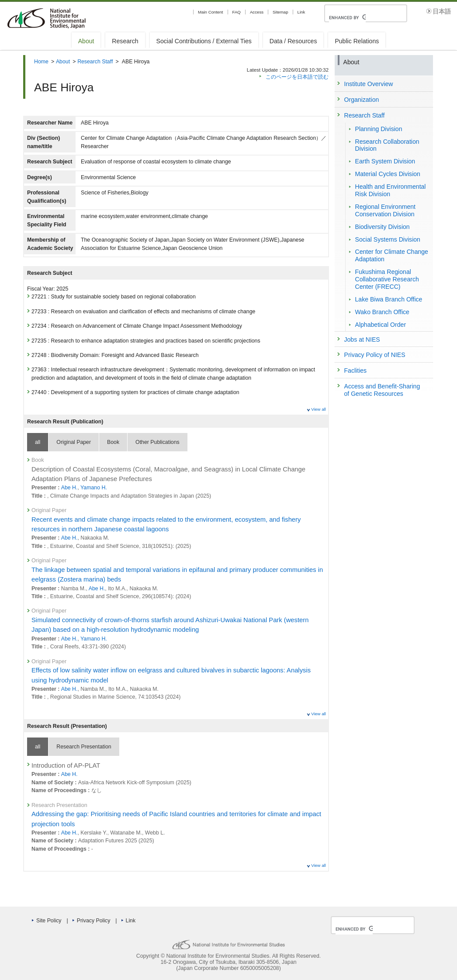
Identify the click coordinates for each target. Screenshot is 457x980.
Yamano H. (94, 488)
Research (125, 41)
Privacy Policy (94, 921)
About (86, 41)
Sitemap (280, 12)
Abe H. (69, 488)
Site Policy (49, 921)
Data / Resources (293, 41)
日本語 (442, 12)
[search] (347, 17)
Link (301, 12)
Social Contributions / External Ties (204, 41)
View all (319, 409)
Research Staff (95, 62)
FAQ (237, 12)
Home (41, 62)
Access (257, 12)
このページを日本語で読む (297, 77)
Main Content (211, 12)
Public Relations (357, 41)
